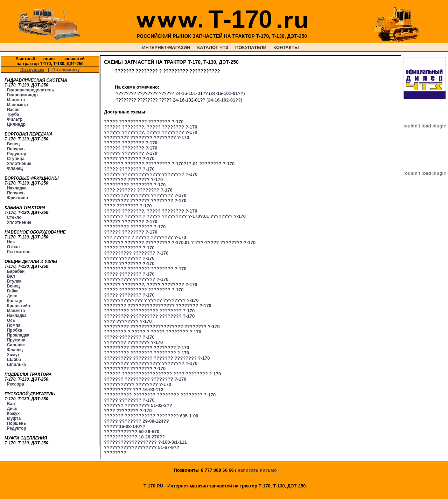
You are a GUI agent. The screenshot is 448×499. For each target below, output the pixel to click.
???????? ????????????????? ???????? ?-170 (158, 306)
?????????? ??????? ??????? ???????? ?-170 (157, 358)
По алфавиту (66, 70)
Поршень (17, 423)
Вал (11, 276)
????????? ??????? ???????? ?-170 (145, 195)
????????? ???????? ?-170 (135, 185)
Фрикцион (17, 198)
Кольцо (15, 301)
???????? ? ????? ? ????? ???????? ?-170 (153, 332)
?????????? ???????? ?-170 (136, 253)
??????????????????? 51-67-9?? (142, 447)
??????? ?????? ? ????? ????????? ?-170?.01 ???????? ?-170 (175, 216)
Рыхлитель (19, 252)
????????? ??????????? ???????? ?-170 (151, 363)
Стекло (14, 217)
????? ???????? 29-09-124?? (136, 421)
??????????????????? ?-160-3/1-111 (145, 442)
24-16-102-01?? (224, 100)
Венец (13, 144)
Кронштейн (19, 306)
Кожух (13, 414)
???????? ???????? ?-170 (133, 179)
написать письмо (257, 470)
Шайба (14, 360)
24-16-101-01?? (227, 93)
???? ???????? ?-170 (128, 206)
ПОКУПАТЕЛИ (251, 47)
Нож (11, 242)
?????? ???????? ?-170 (131, 143)
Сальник (16, 345)
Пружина (16, 340)
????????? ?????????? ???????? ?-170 (149, 311)
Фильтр (15, 119)
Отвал (13, 247)
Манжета (16, 100)
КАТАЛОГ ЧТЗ (213, 47)
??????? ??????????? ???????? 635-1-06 (151, 416)
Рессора (16, 384)
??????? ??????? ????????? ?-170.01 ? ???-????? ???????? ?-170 (180, 242)
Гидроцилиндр (22, 95)
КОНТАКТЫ (286, 47)
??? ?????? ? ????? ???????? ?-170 (145, 237)
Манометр (17, 105)
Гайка (13, 291)
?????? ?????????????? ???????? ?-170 (151, 174)
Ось (11, 320)
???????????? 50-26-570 (132, 432)
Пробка (15, 330)
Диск (12, 296)
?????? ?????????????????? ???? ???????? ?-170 (162, 374)
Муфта (14, 418)
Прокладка (18, 335)
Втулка (14, 281)
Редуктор (17, 154)
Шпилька (16, 365)
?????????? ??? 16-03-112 (134, 390)
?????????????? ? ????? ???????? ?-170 (151, 300)
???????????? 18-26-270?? (134, 437)
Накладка (17, 188)
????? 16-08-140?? (125, 426)
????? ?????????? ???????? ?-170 (144, 122)
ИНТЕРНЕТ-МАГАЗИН (166, 47)
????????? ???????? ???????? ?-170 (146, 137)
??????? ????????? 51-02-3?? (138, 405)
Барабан (16, 271)
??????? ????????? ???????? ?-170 (145, 379)
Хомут (13, 355)
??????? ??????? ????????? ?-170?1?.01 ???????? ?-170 (169, 164)
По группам (32, 70)
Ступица (16, 159)
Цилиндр (16, 124)
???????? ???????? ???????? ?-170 (145, 269)
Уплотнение (19, 164)
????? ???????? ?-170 (129, 158)
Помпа (14, 325)
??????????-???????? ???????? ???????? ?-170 (160, 395)
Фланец (15, 168)
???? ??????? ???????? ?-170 (138, 190)
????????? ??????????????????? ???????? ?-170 (162, 327)
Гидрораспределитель (31, 90)
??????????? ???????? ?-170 (138, 384)
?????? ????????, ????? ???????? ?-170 (150, 127)
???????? (115, 453)
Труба (13, 115)
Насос (13, 110)
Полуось (16, 149)
